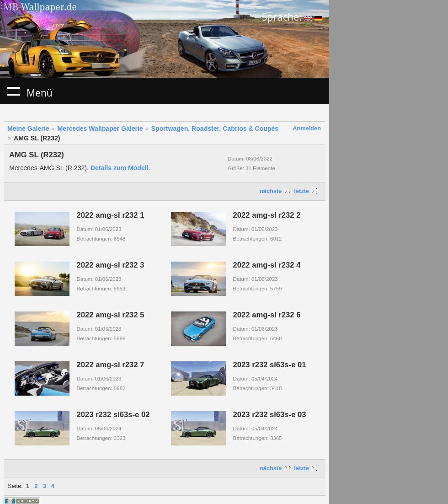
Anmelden (307, 128)
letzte (301, 191)
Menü (13, 91)
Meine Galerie (28, 129)
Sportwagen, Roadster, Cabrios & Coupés (215, 129)
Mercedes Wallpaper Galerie (100, 129)
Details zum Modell (120, 168)
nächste (271, 191)
